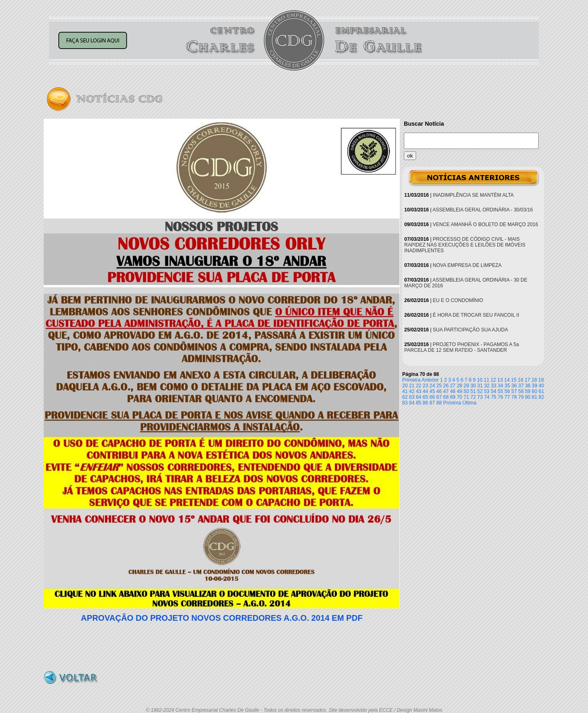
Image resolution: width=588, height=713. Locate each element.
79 (521, 397)
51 (473, 391)
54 (493, 391)
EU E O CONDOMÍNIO (458, 300)
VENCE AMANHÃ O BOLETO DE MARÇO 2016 (486, 224)
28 (460, 386)
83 (405, 403)
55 (500, 391)
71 (466, 397)
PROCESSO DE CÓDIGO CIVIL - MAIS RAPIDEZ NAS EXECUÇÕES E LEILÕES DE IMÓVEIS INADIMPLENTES (465, 245)
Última (470, 403)
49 (460, 391)
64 (418, 397)
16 (520, 380)
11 (487, 380)
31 (480, 386)
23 (425, 386)
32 (487, 386)
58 (521, 391)
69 (453, 397)
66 (432, 397)
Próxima (452, 403)
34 (500, 386)
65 (425, 397)
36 (514, 386)
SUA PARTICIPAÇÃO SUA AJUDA (470, 330)
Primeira (411, 380)
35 (507, 386)
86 (425, 403)
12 (493, 380)
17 (527, 380)
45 (432, 391)
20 (405, 386)
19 (541, 380)
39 (534, 386)
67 (439, 397)
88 (439, 403)
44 (425, 391)
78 (514, 397)
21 (412, 386)
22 (418, 386)
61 (541, 391)
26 (446, 386)
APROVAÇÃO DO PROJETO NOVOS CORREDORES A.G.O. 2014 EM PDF (222, 618)
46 (439, 391)
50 (466, 391)
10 (480, 380)
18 (534, 380)
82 (541, 397)
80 (528, 397)
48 (453, 391)
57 (514, 391)
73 (480, 397)
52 (480, 391)
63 (412, 397)
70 (460, 397)
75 (493, 397)
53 (487, 391)
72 (473, 397)
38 (528, 386)
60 (534, 391)
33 (493, 386)
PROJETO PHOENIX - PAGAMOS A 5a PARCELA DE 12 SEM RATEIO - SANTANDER (462, 347)
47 (446, 391)
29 (466, 386)
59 (528, 391)
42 (412, 391)
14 (507, 380)
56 (507, 391)
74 (487, 397)
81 (534, 397)
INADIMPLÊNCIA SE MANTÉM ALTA (473, 195)
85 (418, 403)
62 (405, 397)
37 (521, 386)
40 (541, 386)
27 (453, 386)
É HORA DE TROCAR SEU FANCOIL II (476, 315)
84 (412, 403)
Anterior (430, 380)
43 (418, 391)
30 (473, 386)
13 (500, 380)
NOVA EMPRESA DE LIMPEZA (467, 265)
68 (446, 397)
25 (439, 386)
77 (507, 397)
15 (514, 380)
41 (405, 391)
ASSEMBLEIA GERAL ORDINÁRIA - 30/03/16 (483, 210)
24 (432, 386)
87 (432, 403)
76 (500, 397)
